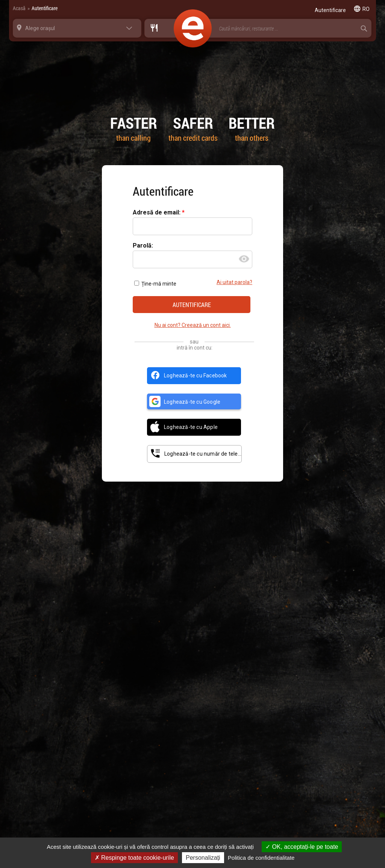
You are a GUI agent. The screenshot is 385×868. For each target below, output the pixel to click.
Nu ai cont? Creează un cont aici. (193, 325)
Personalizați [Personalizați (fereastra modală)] (203, 858)
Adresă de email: (157, 213)
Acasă (19, 8)
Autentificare (45, 8)
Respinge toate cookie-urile (134, 858)
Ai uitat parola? (234, 282)
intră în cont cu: (195, 348)
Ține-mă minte (155, 284)
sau (194, 342)
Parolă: (143, 246)
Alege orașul (40, 28)
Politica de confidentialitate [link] (261, 858)
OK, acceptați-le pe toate (302, 847)
